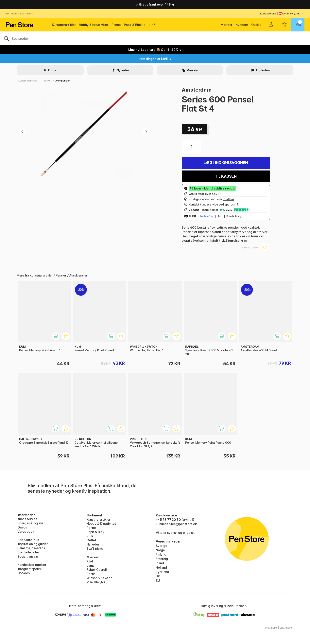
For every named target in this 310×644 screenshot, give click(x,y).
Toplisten (262, 70)
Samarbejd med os (31, 548)
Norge (160, 550)
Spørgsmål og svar (31, 523)
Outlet (256, 25)
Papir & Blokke (135, 25)
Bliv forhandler (28, 552)
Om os (22, 527)
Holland (161, 567)
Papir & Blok (95, 532)
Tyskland (162, 572)
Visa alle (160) (97, 582)
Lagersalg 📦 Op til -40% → (155, 50)
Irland (160, 563)
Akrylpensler (63, 81)
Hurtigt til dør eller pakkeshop (155, 4)
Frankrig (162, 559)
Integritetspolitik (30, 569)
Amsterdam (197, 90)
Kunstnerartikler (64, 25)
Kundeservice (268, 13)
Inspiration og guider (33, 544)
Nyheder (242, 25)
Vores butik (26, 531)
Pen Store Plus (28, 540)
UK (158, 576)
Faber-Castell (97, 570)
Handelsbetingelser (32, 565)
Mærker (226, 25)
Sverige (162, 546)
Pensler (46, 81)
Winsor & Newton (99, 578)
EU (158, 581)
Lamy (91, 565)
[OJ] (155, 38)
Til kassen (226, 176)
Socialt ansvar (28, 556)
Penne (116, 25)
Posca (91, 574)
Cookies (24, 573)
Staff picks (95, 548)
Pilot (90, 561)
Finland (161, 554)
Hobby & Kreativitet (94, 25)
